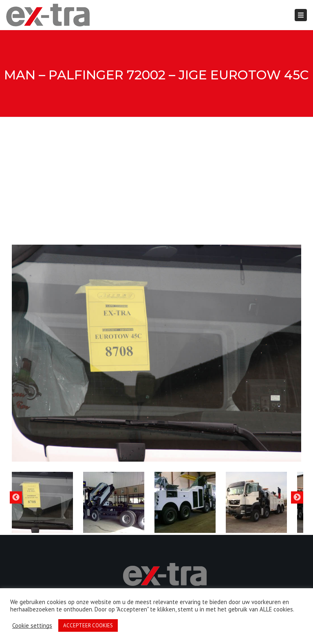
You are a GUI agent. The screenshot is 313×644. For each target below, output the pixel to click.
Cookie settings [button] (32, 626)
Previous (16, 497)
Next (297, 497)
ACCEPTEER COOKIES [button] (88, 625)
